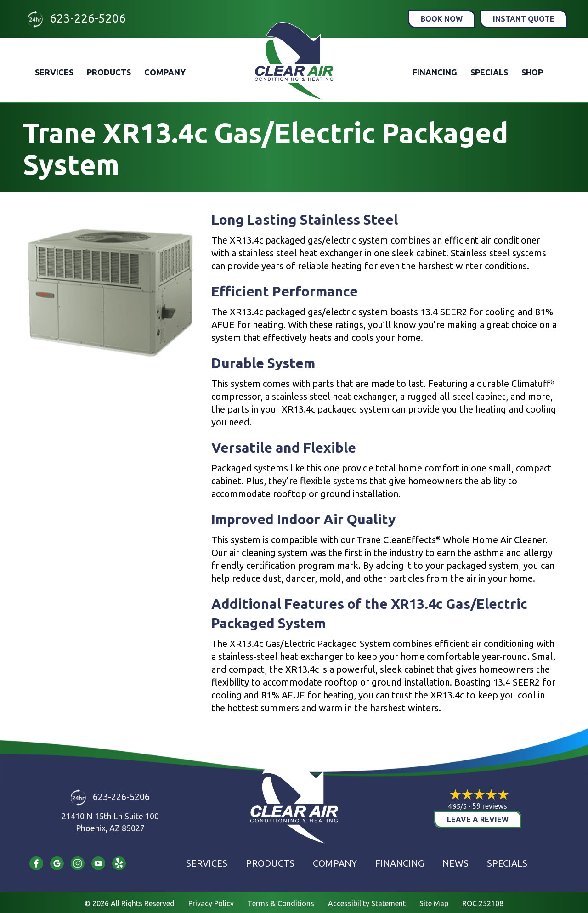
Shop (532, 72)
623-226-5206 (88, 18)
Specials (489, 72)
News (455, 863)
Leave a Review (478, 819)
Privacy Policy (211, 903)
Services (54, 72)
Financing (435, 72)
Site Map (434, 903)
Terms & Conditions (281, 903)
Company (165, 72)
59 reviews (490, 806)
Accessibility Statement (367, 903)
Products (109, 72)
